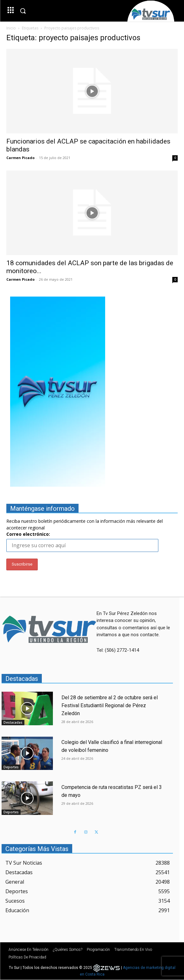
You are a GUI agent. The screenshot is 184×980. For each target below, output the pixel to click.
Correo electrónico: (28, 534)
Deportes (11, 767)
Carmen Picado (20, 158)
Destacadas (13, 722)
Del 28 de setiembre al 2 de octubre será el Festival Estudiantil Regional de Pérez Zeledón (110, 705)
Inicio (11, 28)
